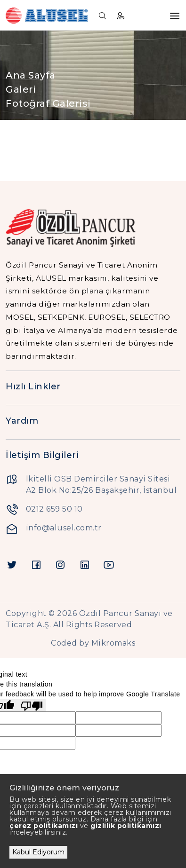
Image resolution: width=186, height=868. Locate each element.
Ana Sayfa (31, 75)
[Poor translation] (32, 705)
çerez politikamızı (44, 826)
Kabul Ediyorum (38, 852)
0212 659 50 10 (54, 509)
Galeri (21, 89)
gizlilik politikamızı (126, 826)
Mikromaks (113, 643)
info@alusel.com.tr (64, 528)
